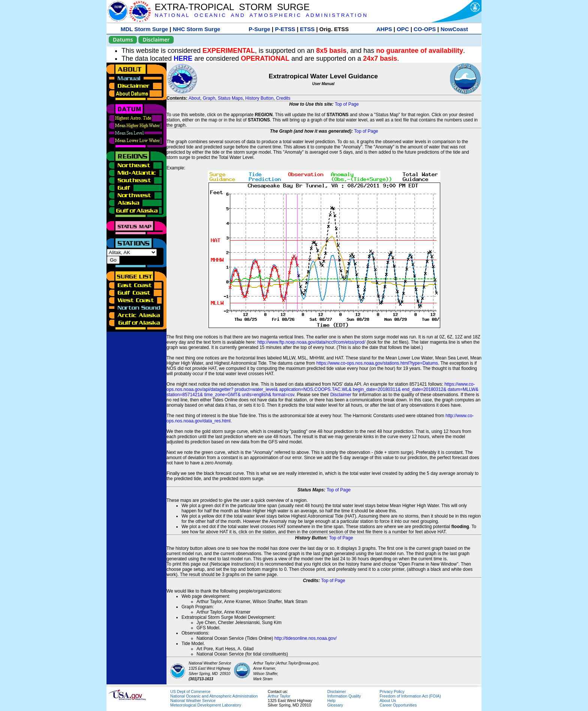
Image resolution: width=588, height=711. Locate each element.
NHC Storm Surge (197, 29)
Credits (283, 98)
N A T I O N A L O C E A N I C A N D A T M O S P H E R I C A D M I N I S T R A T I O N (260, 15)
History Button (259, 98)
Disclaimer (156, 40)
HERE (183, 58)
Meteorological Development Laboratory (206, 705)
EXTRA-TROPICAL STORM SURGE (232, 7)
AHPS (384, 29)
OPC (403, 29)
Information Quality (344, 696)
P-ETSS (285, 29)
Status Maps (230, 98)
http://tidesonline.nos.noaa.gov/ (306, 638)
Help (331, 701)
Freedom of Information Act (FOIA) (410, 696)
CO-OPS (425, 29)
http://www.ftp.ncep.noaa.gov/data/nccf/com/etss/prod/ (311, 342)
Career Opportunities (398, 705)
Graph (209, 98)
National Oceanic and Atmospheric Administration (214, 696)
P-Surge (259, 29)
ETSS (307, 29)
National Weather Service (193, 701)
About (194, 98)
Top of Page (347, 104)
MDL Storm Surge (144, 29)
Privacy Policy (392, 692)
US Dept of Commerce (190, 692)
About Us (388, 701)
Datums (123, 40)
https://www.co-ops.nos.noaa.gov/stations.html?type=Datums (377, 363)
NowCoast (454, 29)
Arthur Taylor (279, 696)
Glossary (335, 705)
